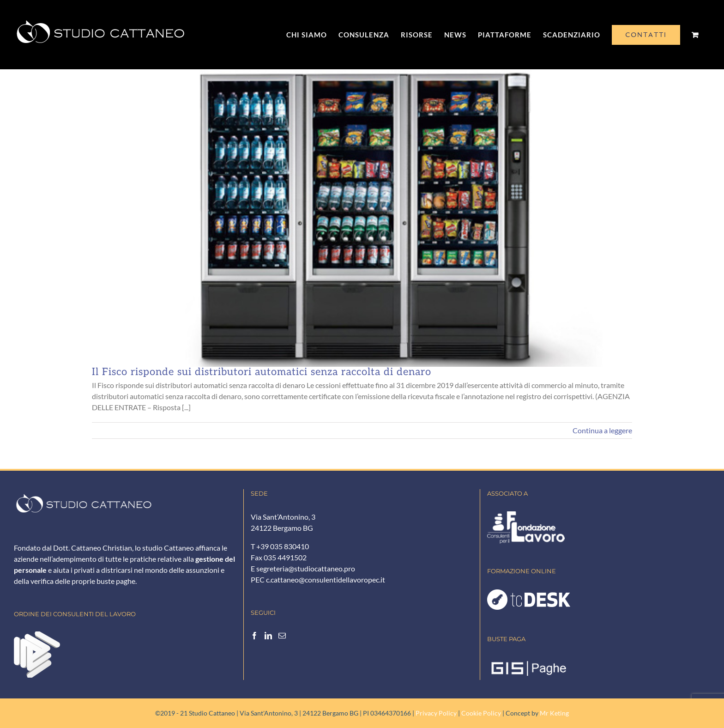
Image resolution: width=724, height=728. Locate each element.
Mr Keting (554, 713)
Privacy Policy (436, 713)
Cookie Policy (481, 713)
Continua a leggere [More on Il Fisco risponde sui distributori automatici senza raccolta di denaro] (602, 430)
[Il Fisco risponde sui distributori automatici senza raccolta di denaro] (362, 218)
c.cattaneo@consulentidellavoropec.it (326, 579)
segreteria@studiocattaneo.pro (306, 568)
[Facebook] (254, 636)
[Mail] (282, 636)
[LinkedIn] (268, 636)
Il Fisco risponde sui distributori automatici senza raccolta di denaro (262, 372)
